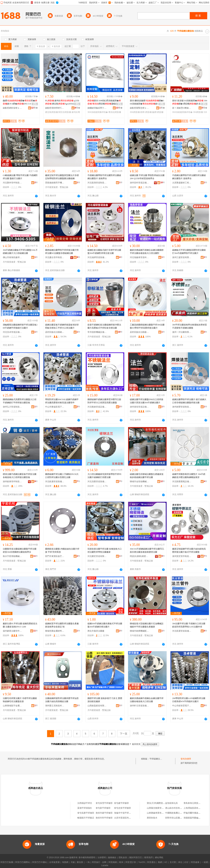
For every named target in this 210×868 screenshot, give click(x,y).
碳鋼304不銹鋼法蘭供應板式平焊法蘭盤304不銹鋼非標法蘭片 (105, 625)
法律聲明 (102, 858)
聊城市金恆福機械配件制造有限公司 (139, 482)
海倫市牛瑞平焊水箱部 (125, 813)
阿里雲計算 (131, 862)
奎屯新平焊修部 (103, 808)
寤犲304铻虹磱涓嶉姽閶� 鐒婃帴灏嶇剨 (105, 102)
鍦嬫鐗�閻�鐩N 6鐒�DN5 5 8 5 (20, 102)
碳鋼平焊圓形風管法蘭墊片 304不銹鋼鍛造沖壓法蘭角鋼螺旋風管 (189, 476)
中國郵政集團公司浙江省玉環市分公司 (183, 813)
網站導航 (159, 858)
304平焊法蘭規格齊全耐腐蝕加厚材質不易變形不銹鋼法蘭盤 (190, 326)
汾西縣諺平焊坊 (85, 803)
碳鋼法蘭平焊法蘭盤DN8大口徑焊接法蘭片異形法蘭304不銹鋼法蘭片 (147, 401)
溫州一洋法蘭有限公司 (182, 332)
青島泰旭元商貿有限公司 (195, 803)
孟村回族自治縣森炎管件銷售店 (139, 332)
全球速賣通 (54, 862)
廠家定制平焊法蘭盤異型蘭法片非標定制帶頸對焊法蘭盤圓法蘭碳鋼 (62, 177)
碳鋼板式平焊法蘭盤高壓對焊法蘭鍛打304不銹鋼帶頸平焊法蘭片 (189, 252)
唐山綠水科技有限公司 (176, 808)
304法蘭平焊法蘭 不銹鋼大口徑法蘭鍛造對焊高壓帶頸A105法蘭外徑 (189, 625)
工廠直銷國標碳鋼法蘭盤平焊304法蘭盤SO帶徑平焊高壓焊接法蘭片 (147, 326)
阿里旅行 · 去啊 (99, 862)
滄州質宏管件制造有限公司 (182, 556)
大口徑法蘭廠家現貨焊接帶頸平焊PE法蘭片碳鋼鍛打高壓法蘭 (104, 476)
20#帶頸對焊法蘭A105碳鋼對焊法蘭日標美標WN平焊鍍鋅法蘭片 (189, 700)
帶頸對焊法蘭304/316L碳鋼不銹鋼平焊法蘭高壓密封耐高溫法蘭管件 (62, 401)
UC (166, 862)
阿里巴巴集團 (7, 862)
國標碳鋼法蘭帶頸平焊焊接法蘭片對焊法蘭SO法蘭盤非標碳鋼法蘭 (62, 252)
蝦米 (121, 862)
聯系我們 (148, 858)
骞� (35, 108)
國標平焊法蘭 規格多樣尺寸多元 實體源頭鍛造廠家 (105, 700)
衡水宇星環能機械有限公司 (12, 556)
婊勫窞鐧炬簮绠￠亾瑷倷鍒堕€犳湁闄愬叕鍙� (12, 108)
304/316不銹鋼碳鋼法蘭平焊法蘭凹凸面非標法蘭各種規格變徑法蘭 (147, 550)
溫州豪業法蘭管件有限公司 (12, 631)
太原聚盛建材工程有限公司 (182, 183)
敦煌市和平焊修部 (104, 818)
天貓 (73, 862)
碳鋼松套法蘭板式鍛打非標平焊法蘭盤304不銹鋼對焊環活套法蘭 (104, 252)
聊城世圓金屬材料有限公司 (55, 631)
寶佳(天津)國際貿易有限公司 (160, 803)
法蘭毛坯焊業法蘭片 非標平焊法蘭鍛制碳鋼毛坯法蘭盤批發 (20, 700)
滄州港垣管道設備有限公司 (139, 407)
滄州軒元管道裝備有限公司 (139, 706)
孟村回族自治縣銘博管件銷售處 (55, 332)
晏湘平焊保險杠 (85, 808)
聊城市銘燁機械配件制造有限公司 (139, 631)
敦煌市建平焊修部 (104, 813)
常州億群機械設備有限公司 (97, 332)
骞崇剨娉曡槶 (115, 112)
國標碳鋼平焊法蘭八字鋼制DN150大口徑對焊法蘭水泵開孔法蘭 (62, 476)
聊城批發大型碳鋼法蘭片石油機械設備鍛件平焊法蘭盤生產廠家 (147, 625)
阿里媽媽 (113, 862)
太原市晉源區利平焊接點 (126, 818)
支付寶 (173, 862)
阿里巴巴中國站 (40, 862)
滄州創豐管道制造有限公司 (182, 407)
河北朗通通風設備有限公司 (182, 482)
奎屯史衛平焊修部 (122, 808)
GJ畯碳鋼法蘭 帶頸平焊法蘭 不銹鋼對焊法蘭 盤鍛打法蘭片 (20, 177)
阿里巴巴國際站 (23, 862)
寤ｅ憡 (35, 104)
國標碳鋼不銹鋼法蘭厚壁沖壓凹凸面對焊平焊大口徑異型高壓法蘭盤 (104, 401)
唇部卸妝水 (152, 818)
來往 (180, 862)
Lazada (105, 865)
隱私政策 (123, 858)
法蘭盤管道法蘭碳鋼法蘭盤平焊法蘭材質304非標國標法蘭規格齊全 (20, 550)
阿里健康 (195, 862)
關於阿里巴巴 (136, 858)
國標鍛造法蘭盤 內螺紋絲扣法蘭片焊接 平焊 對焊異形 (62, 550)
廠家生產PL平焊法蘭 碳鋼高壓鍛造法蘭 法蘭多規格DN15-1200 (20, 625)
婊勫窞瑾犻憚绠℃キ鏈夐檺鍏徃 (55, 108)
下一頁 (124, 734)
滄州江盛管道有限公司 (182, 257)
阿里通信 (151, 862)
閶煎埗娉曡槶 (65, 112)
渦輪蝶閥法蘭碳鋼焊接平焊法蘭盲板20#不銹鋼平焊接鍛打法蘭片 (20, 326)
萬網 (160, 862)
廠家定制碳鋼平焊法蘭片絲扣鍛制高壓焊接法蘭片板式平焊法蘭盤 (189, 550)
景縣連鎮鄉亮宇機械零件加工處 (55, 183)
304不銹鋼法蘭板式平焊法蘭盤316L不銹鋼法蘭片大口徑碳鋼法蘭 (20, 252)
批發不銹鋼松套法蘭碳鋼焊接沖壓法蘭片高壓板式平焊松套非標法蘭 (104, 326)
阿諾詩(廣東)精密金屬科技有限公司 (139, 556)
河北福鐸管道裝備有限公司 (97, 257)
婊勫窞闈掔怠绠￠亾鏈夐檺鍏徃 (139, 108)
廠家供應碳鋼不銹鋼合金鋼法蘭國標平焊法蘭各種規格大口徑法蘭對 (147, 252)
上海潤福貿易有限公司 (194, 808)
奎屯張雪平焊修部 (104, 803)
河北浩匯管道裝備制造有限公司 (97, 482)
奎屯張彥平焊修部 (86, 813)
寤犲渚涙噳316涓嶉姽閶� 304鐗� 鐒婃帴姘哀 (190, 102)
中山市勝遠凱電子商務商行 (55, 407)
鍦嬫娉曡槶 (158, 112)
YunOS (142, 862)
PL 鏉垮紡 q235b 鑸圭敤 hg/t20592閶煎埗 (63, 102)
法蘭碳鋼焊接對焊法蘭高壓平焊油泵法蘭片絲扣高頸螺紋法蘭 (62, 700)
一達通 (205, 862)
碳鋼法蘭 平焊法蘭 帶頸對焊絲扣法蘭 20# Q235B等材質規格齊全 (147, 177)
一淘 (87, 862)
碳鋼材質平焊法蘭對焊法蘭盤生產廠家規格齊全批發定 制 (62, 625)
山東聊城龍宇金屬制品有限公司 (12, 706)
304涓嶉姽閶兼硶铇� (98, 112)
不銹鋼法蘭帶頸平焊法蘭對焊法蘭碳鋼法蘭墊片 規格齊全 (104, 177)
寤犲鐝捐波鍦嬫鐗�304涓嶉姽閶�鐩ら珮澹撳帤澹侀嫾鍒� (147, 102)
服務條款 (112, 858)
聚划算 (80, 862)
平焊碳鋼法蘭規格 (158, 759)
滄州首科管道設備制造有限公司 (139, 183)
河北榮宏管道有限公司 (97, 556)
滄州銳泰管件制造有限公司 (12, 482)
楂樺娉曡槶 (146, 112)
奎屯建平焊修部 (121, 803)
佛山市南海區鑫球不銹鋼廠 (12, 257)
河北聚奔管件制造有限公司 (12, 183)
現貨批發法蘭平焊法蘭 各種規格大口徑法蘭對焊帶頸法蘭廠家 (105, 550)
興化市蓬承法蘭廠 (96, 631)
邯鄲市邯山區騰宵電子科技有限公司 (182, 818)
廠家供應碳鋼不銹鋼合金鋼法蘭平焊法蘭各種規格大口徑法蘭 (147, 700)
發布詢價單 (186, 759)
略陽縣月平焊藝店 (86, 818)
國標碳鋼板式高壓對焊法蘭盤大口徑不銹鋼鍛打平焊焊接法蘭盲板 (20, 401)
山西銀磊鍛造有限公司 (97, 706)
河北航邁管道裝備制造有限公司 (55, 482)
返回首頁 (136, 744)
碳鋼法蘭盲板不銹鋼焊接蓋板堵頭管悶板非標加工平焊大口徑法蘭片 (62, 326)
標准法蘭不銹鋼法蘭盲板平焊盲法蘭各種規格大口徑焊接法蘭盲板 (20, 476)
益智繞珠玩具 (171, 803)
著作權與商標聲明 (87, 858)
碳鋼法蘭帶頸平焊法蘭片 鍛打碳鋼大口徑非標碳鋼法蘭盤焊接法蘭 (189, 401)
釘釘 (187, 862)
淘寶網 (65, 862)
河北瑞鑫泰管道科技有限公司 (139, 257)
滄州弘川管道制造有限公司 (12, 407)
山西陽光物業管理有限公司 (159, 808)
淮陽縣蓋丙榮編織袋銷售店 (196, 818)
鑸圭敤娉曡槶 (51, 112)
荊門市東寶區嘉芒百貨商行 (55, 556)
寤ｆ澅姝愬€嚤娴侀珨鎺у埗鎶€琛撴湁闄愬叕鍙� (182, 108)
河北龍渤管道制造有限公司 (97, 183)
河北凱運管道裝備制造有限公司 (182, 631)
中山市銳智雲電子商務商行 (182, 706)
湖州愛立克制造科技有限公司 (55, 706)
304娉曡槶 (135, 112)
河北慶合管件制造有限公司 (55, 257)
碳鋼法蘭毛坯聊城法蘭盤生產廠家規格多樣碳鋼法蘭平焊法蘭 (147, 476)
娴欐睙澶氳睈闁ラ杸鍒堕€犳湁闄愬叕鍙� (97, 108)
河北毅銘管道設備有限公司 (97, 407)
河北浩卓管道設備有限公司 (12, 332)
